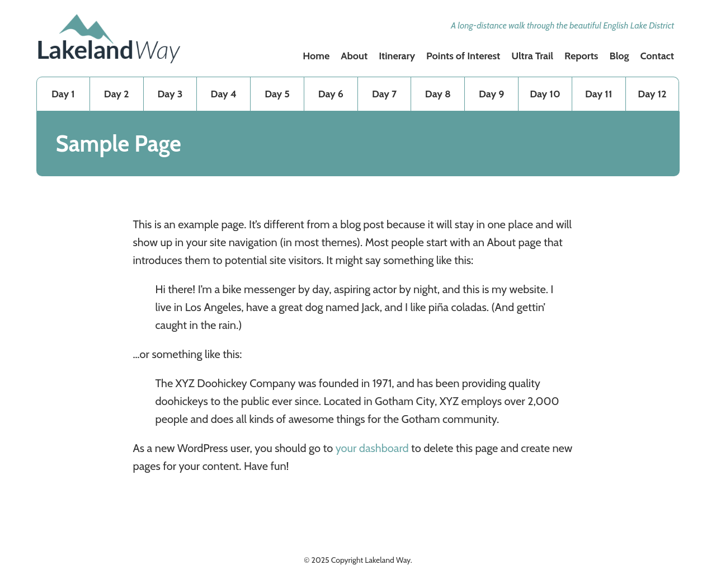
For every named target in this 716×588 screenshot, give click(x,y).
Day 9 (491, 94)
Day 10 (545, 94)
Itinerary (397, 56)
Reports (581, 56)
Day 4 (224, 94)
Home (316, 56)
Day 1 (63, 94)
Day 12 (652, 94)
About (354, 56)
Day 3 (170, 94)
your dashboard (372, 448)
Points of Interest (463, 56)
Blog (619, 56)
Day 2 (117, 94)
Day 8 (438, 94)
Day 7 (384, 94)
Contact (657, 56)
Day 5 (277, 94)
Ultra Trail (532, 56)
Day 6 (331, 94)
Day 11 (599, 94)
